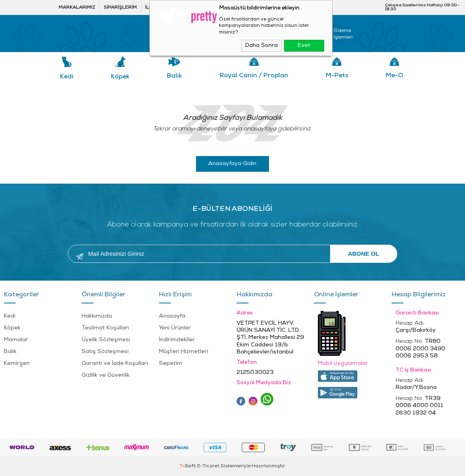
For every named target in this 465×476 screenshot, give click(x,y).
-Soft (188, 466)
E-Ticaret (208, 466)
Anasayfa (172, 316)
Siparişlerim (120, 7)
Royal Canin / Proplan (254, 76)
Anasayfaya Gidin (232, 164)
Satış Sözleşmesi (105, 352)
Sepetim (171, 364)
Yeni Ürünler (175, 328)
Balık (174, 76)
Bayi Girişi (256, 7)
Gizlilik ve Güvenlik (106, 375)
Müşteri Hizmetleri (184, 352)
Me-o (394, 76)
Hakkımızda (97, 316)
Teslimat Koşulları (105, 328)
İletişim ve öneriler (172, 7)
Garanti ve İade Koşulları (115, 364)
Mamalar (16, 340)
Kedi (67, 77)
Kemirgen (17, 364)
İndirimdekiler (177, 340)
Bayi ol (217, 7)
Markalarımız (77, 7)
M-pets (337, 76)
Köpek (120, 77)
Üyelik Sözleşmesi (106, 340)
